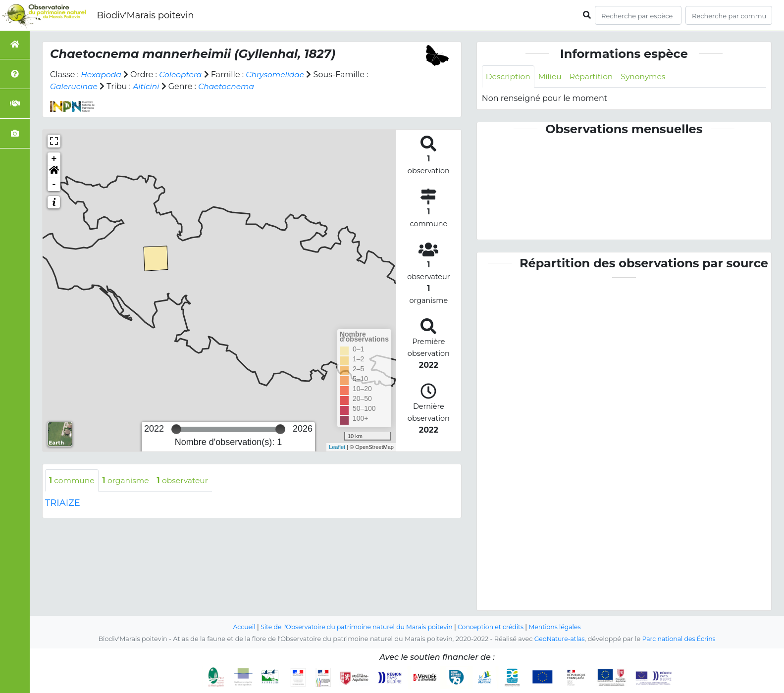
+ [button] (54, 159)
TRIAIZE (63, 503)
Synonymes (648, 76)
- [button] (54, 185)
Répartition (594, 76)
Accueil (239, 627)
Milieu (552, 76)
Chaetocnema (229, 86)
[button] (54, 172)
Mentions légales (559, 627)
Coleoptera (183, 74)
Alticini (148, 86)
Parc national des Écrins (680, 639)
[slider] (176, 429)
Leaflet (337, 447)
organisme (128, 480)
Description (509, 76)
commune (73, 480)
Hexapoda (102, 74)
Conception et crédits (493, 627)
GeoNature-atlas (558, 639)
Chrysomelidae (279, 74)
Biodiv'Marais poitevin (145, 15)
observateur (186, 480)
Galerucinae (75, 86)
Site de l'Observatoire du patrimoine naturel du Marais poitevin (355, 627)
